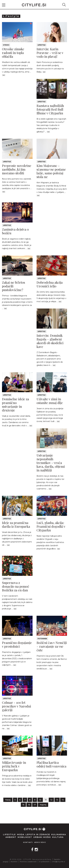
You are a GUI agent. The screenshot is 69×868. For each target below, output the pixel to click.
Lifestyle (42, 45)
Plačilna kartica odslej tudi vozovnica (51, 764)
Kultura (58, 837)
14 (63, 800)
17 (35, 805)
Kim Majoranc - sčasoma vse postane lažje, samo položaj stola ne (51, 171)
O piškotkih (44, 862)
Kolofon (14, 862)
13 (57, 800)
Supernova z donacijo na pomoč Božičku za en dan (16, 586)
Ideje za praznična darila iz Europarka (16, 524)
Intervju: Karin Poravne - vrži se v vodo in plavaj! (50, 53)
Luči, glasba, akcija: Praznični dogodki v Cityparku (51, 526)
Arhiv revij (40, 842)
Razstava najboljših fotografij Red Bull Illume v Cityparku (50, 109)
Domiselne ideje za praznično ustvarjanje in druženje (15, 405)
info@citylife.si (59, 862)
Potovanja (42, 639)
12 (51, 800)
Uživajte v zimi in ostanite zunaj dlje (50, 401)
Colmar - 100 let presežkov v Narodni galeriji (16, 706)
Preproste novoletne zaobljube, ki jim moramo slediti (17, 169)
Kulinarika (59, 834)
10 (40, 800)
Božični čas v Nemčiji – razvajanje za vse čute (52, 646)
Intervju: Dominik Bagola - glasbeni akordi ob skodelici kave (50, 341)
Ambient (11, 837)
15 (23, 805)
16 (29, 805)
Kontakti (28, 842)
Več (4, 75)
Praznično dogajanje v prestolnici (17, 644)
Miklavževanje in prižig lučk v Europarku (14, 766)
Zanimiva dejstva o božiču (15, 231)
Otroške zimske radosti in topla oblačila (13, 53)
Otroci (6, 45)
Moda (21, 834)
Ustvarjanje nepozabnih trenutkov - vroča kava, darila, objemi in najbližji (51, 463)
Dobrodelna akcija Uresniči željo (50, 284)
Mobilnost (25, 837)
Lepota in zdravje (38, 834)
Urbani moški (42, 837)
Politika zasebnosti (28, 862)
